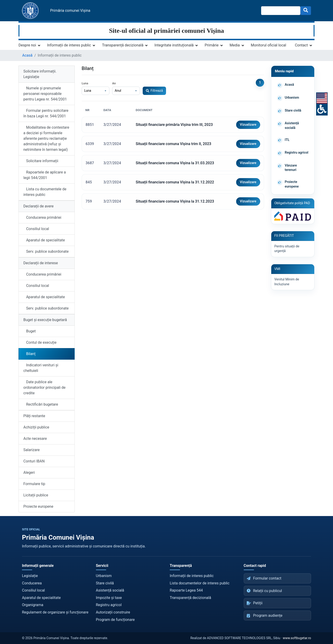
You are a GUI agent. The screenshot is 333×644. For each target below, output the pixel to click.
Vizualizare (248, 125)
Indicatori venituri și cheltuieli (41, 368)
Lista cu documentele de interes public (45, 192)
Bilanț (29, 354)
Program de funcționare (115, 620)
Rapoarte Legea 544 (186, 590)
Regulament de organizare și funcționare (55, 612)
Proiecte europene (38, 506)
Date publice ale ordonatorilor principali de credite (44, 387)
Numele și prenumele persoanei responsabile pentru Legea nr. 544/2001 (45, 94)
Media (235, 45)
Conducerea (32, 583)
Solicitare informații (41, 161)
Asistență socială (110, 590)
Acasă (27, 55)
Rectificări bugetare (41, 404)
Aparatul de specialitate (44, 240)
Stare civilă (105, 583)
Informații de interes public (69, 45)
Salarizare (32, 450)
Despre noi (27, 45)
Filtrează (154, 91)
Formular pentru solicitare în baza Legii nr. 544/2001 (46, 113)
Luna (85, 83)
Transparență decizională (123, 45)
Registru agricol (109, 605)
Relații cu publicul (264, 591)
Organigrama (33, 605)
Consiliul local (36, 229)
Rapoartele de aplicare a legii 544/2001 (45, 175)
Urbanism (104, 576)
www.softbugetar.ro (297, 638)
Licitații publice (36, 495)
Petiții (255, 603)
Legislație (30, 576)
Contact (301, 45)
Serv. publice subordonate (46, 251)
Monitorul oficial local (269, 45)
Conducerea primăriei (42, 217)
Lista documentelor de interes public (200, 583)
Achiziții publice (36, 427)
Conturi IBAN (34, 461)
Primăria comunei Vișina (70, 11)
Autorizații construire (113, 612)
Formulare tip (34, 484)
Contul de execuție (40, 342)
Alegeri (29, 472)
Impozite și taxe (109, 598)
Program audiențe (265, 615)
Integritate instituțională (174, 45)
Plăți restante (34, 416)
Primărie (212, 45)
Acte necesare (35, 439)
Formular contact (264, 578)
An (114, 83)
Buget (29, 331)
